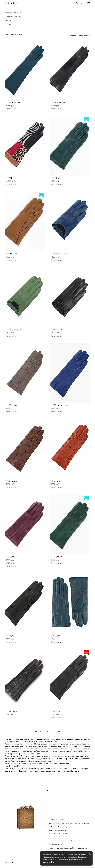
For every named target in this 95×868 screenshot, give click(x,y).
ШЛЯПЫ (8, 24)
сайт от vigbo (10, 862)
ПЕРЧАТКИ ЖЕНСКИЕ (13, 13)
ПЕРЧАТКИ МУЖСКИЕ (13, 17)
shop (6, 34)
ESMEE (11, 3)
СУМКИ (8, 21)
